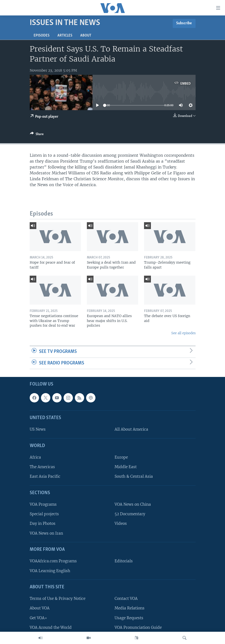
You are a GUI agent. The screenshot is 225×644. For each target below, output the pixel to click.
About (86, 36)
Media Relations (130, 608)
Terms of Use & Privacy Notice (58, 599)
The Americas (42, 467)
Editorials (124, 561)
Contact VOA (126, 599)
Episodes (42, 36)
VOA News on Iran (46, 533)
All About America (131, 430)
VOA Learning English (50, 571)
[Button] (37, 135)
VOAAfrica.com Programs (53, 561)
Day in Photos (43, 524)
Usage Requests (129, 618)
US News (38, 430)
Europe (121, 457)
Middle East (126, 467)
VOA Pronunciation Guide (138, 627)
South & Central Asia (134, 477)
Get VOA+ (38, 618)
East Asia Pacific (45, 477)
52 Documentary (130, 514)
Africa (35, 457)
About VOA (40, 608)
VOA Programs (43, 505)
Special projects (44, 514)
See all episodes (183, 333)
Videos (121, 524)
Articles (65, 36)
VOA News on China (133, 505)
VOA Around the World (51, 627)
